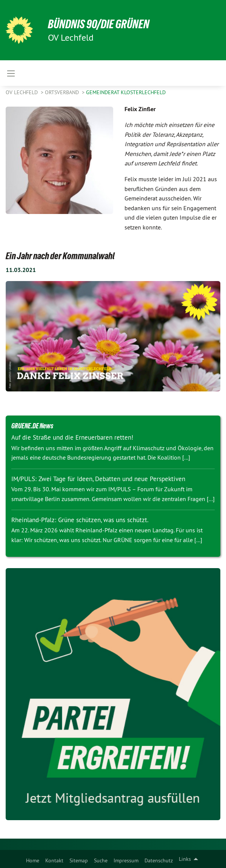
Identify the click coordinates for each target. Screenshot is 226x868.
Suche (101, 860)
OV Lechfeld (22, 92)
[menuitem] (33, 859)
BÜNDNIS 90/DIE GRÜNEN (99, 24)
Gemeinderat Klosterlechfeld (126, 92)
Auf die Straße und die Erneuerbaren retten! (72, 437)
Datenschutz (159, 860)
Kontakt (54, 860)
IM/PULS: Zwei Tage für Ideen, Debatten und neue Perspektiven (98, 479)
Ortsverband (63, 92)
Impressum (126, 860)
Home (33, 860)
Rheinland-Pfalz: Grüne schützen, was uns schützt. (80, 520)
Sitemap (79, 860)
